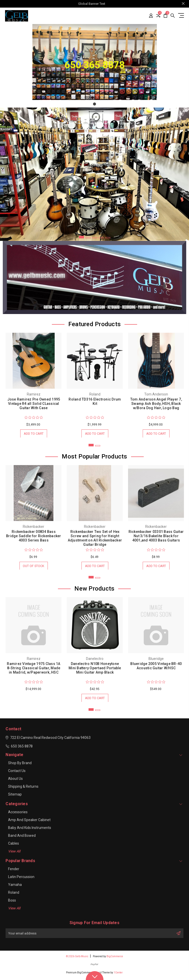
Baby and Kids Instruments (30, 829)
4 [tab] (101, 238)
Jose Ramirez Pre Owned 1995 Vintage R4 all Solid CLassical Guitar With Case (34, 404)
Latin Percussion (21, 879)
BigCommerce (115, 958)
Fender (14, 871)
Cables (14, 845)
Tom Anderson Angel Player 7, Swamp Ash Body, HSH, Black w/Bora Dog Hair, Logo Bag (156, 404)
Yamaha (15, 886)
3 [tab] (95, 238)
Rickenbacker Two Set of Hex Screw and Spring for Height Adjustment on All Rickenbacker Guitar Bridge (95, 539)
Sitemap (15, 796)
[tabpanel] (94, 174)
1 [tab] (81, 237)
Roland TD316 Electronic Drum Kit (95, 401)
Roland (14, 894)
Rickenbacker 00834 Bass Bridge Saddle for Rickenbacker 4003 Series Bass (34, 536)
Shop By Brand (20, 765)
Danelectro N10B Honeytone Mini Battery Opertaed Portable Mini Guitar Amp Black (95, 669)
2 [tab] (88, 238)
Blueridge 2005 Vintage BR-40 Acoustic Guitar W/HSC (156, 667)
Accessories (18, 814)
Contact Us (17, 773)
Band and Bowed (22, 837)
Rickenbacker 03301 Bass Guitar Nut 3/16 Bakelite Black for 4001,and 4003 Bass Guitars (156, 536)
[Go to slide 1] (95, 104)
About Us (15, 780)
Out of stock (34, 566)
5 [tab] (108, 238)
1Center (118, 974)
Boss (12, 902)
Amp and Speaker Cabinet (29, 822)
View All (14, 853)
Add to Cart (34, 434)
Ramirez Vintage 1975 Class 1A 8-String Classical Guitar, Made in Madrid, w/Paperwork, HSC (34, 669)
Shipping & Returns (23, 788)
